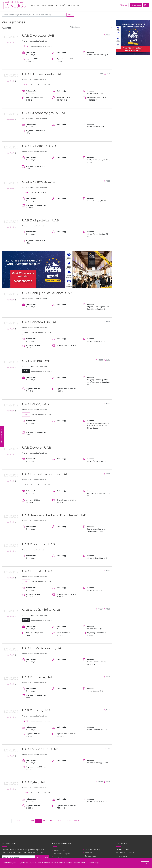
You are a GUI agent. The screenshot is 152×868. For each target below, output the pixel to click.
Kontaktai (89, 853)
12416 (18, 821)
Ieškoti (70, 15)
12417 (25, 821)
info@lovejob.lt (121, 857)
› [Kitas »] (82, 821)
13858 (69, 821)
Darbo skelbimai (38, 5)
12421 (52, 821)
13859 (76, 821)
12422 (59, 821)
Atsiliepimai (74, 5)
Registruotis (136, 5)
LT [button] (145, 5)
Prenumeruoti (42, 857)
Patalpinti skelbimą (92, 850)
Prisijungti (123, 5)
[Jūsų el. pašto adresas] (19, 857)
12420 (45, 821)
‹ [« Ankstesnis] (3, 821)
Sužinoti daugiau (94, 863)
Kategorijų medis (61, 857)
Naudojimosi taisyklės (62, 854)
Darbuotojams (90, 856)
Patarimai (53, 5)
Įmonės (63, 5)
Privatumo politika (61, 850)
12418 (32, 821)
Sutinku (145, 863)
